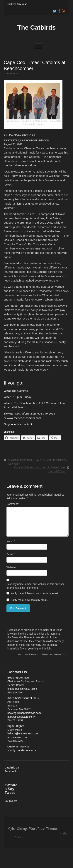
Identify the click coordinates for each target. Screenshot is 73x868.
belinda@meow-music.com (23, 733)
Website (11, 567)
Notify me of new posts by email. (29, 600)
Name (11, 541)
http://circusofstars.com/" (22, 717)
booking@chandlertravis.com (24, 713)
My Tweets (11, 801)
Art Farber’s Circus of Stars (23, 698)
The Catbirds (37, 27)
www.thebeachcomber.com (24, 418)
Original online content (18, 424)
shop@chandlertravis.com (22, 750)
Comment (13, 504)
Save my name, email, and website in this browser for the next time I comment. (35, 586)
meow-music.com (17, 737)
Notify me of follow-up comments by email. (35, 593)
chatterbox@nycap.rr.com (22, 689)
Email (11, 554)
